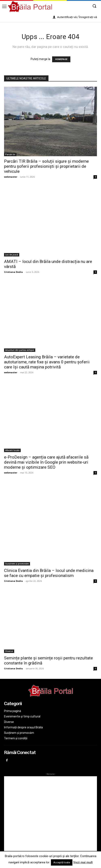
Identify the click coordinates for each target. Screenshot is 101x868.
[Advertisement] (50, 814)
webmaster (11, 177)
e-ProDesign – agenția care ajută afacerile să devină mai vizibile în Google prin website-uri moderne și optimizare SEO (46, 462)
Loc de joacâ (12, 255)
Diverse (9, 651)
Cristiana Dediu (13, 272)
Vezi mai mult (83, 862)
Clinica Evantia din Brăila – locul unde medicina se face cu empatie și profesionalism (49, 573)
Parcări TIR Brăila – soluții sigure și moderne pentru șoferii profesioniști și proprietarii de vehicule (46, 166)
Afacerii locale (12, 450)
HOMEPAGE (61, 59)
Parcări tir (10, 154)
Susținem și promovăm (17, 564)
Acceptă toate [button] (62, 862)
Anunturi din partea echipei (20, 350)
